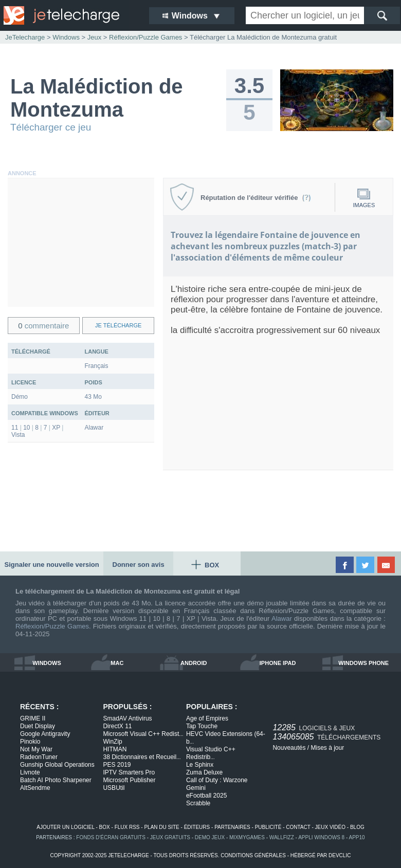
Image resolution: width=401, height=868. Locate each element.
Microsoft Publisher (129, 780)
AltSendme (35, 788)
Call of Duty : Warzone (217, 780)
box (105, 827)
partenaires (232, 827)
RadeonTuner (39, 757)
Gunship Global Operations (57, 765)
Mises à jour (327, 748)
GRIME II (33, 718)
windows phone (363, 663)
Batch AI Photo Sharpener (56, 780)
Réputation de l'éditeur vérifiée (256, 198)
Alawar (282, 618)
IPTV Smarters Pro (129, 772)
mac (117, 663)
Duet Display (38, 726)
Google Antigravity (45, 734)
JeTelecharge (25, 37)
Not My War (36, 749)
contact (298, 827)
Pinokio (30, 742)
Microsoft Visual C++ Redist (143, 734)
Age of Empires (207, 718)
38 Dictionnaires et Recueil (142, 757)
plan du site (161, 827)
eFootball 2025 (206, 796)
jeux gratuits (170, 837)
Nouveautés (289, 748)
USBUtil (114, 788)
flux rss (127, 827)
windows (47, 663)
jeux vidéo (330, 827)
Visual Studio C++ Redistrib (211, 753)
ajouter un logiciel (65, 827)
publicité (268, 827)
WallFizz (282, 837)
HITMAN (115, 749)
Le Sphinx (200, 765)
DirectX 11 (117, 726)
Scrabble (198, 803)
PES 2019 (117, 765)
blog (357, 827)
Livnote (30, 772)
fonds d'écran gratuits (111, 837)
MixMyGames (247, 837)
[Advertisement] (81, 243)
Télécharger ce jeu (51, 127)
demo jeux (210, 837)
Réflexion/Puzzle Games (52, 626)
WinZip (112, 742)
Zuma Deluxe (204, 772)
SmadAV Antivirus (127, 718)
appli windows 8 (321, 837)
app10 (357, 837)
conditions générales (253, 855)
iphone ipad (278, 663)
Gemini (196, 788)
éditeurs (197, 827)
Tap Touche (202, 726)
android (194, 663)
